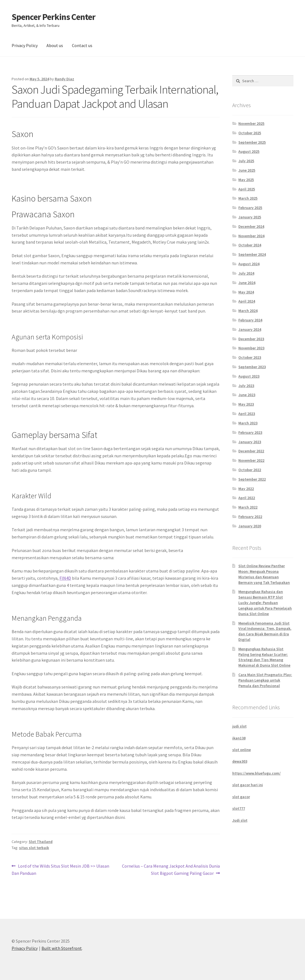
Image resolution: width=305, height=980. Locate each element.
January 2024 (250, 329)
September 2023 (252, 367)
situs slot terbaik (34, 848)
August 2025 (249, 151)
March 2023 (248, 423)
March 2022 (248, 507)
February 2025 (250, 208)
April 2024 (247, 301)
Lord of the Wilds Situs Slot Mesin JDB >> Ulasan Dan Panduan (60, 869)
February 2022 (250, 517)
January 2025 (250, 217)
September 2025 (252, 142)
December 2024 (251, 226)
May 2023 (246, 404)
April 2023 (247, 414)
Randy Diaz (64, 79)
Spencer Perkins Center (54, 17)
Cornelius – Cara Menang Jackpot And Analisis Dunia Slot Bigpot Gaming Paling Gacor (171, 869)
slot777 (239, 808)
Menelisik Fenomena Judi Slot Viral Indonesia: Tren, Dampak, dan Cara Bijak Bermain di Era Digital (265, 631)
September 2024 (252, 254)
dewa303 (240, 761)
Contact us (82, 45)
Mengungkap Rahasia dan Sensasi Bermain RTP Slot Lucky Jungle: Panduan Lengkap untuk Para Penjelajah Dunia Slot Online (265, 603)
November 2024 (251, 236)
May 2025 (246, 180)
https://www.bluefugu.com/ (256, 773)
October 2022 (250, 470)
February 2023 (250, 432)
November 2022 (251, 460)
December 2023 (251, 339)
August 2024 (249, 264)
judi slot (239, 726)
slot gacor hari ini (248, 785)
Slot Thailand (41, 842)
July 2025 (246, 161)
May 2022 (246, 489)
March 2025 (248, 198)
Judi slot (240, 820)
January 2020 (250, 526)
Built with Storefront (62, 948)
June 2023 (247, 395)
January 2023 (250, 442)
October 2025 (250, 133)
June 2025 (247, 170)
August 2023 (249, 376)
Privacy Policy (25, 45)
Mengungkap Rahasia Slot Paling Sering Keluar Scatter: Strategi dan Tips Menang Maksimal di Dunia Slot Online (264, 657)
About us (55, 45)
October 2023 (250, 357)
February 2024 (250, 320)
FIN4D (65, 578)
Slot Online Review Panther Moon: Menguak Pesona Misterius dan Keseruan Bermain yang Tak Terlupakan (264, 574)
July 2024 (246, 273)
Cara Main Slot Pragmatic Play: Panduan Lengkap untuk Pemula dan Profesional (265, 680)
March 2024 (248, 311)
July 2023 (246, 386)
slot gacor (241, 797)
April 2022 (247, 498)
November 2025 (251, 123)
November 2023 (251, 348)
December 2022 (251, 451)
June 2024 (247, 283)
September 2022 (252, 479)
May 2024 (246, 292)
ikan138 (239, 738)
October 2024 (250, 245)
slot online (242, 750)
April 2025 (247, 189)
